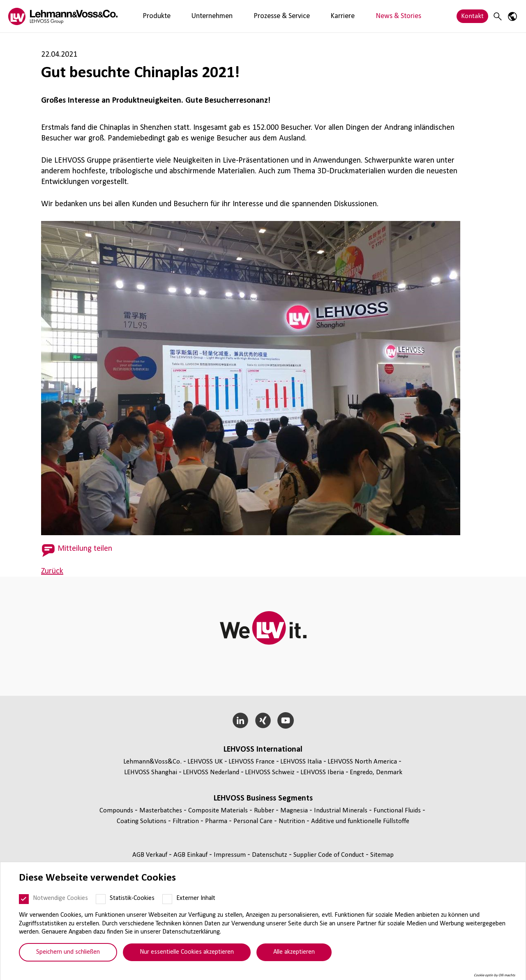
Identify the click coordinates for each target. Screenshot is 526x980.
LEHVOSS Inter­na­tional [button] (263, 750)
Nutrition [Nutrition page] (293, 821)
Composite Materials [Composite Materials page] (219, 811)
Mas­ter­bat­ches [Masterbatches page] (161, 811)
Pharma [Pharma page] (217, 821)
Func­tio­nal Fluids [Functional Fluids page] (398, 811)
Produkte (149, 16)
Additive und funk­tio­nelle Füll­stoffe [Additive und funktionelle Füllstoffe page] (360, 821)
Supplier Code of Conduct (330, 855)
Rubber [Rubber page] (265, 811)
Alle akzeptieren (294, 952)
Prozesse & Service (247, 16)
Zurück (52, 571)
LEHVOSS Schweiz (270, 772)
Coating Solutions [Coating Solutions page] (142, 821)
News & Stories (336, 16)
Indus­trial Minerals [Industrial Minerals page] (341, 811)
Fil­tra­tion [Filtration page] (187, 821)
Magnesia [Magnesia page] (295, 811)
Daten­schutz (270, 855)
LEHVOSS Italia (301, 762)
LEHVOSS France (251, 762)
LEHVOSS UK (205, 762)
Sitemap (382, 855)
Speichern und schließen (68, 952)
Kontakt (472, 16)
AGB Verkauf (151, 855)
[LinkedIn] (241, 720)
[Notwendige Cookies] (24, 899)
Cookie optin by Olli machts (495, 975)
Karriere (294, 16)
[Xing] (263, 720)
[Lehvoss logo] (63, 16)
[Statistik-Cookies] (101, 899)
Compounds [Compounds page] (117, 811)
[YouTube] (285, 720)
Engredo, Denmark (376, 772)
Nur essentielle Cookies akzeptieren (187, 952)
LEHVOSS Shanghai (151, 772)
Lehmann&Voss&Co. (152, 762)
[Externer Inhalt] (167, 899)
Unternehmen (191, 16)
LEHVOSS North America (362, 762)
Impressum (231, 855)
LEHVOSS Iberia (322, 772)
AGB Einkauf (191, 855)
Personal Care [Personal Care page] (254, 821)
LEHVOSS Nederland (211, 772)
